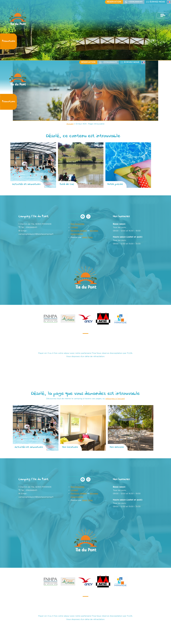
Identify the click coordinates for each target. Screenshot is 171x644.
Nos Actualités (77, 224)
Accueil (70, 124)
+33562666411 (135, 2)
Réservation (114, 2)
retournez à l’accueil (115, 399)
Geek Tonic (87, 237)
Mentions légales (79, 231)
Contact (74, 227)
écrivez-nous (157, 2)
